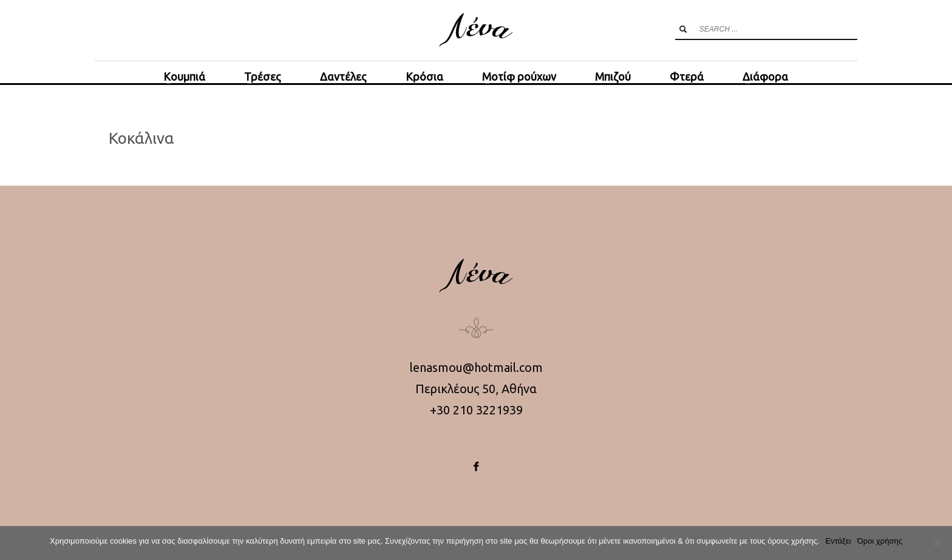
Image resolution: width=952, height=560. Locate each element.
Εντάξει (838, 541)
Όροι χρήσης (880, 541)
